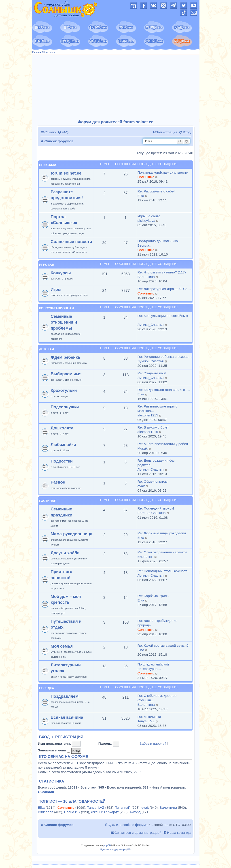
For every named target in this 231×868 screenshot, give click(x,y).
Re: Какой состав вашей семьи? (163, 645)
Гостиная (48, 501)
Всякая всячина (67, 717)
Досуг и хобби (65, 553)
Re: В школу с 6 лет (153, 427)
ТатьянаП (123, 807)
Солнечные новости (71, 242)
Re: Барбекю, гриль (153, 596)
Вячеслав (46, 812)
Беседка (47, 688)
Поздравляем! (65, 696)
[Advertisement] (116, 87)
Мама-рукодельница (72, 534)
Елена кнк (145, 557)
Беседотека (50, 52)
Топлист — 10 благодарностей (72, 802)
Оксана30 (46, 792)
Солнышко (146, 177)
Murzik (143, 448)
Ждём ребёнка (65, 357)
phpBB (107, 845)
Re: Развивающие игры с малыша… (157, 408)
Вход (45, 737)
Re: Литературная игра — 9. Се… (164, 289)
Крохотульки (64, 390)
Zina (141, 650)
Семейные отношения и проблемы (64, 322)
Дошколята (62, 428)
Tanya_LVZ (146, 721)
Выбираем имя (66, 374)
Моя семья (62, 646)
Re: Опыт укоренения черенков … (165, 552)
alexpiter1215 (148, 415)
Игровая (47, 265)
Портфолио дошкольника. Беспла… (158, 243)
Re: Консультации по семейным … (163, 318)
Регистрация (69, 737)
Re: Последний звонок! (156, 508)
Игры (56, 289)
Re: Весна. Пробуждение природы (157, 623)
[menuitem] (63, 132)
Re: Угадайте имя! (152, 373)
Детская (47, 349)
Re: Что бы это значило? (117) (162, 272)
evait (141, 486)
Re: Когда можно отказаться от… (164, 390)
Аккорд (135, 812)
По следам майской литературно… (153, 666)
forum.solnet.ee (66, 173)
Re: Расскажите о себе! (156, 191)
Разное (58, 482)
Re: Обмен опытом (153, 481)
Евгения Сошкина (152, 513)
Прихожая (48, 165)
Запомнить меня (54, 750)
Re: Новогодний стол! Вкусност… (164, 571)
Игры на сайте (149, 216)
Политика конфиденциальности (163, 172)
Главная (37, 52)
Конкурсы (61, 273)
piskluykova (146, 221)
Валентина (146, 277)
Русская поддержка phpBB (115, 849)
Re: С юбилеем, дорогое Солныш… (157, 698)
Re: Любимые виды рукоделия (162, 533)
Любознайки (64, 445)
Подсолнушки (65, 407)
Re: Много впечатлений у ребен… (164, 444)
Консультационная (56, 308)
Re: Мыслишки (149, 717)
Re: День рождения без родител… (156, 463)
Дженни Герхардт (105, 812)
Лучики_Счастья (151, 325)
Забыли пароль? (153, 743)
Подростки (62, 461)
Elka (141, 196)
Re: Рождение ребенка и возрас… (165, 357)
